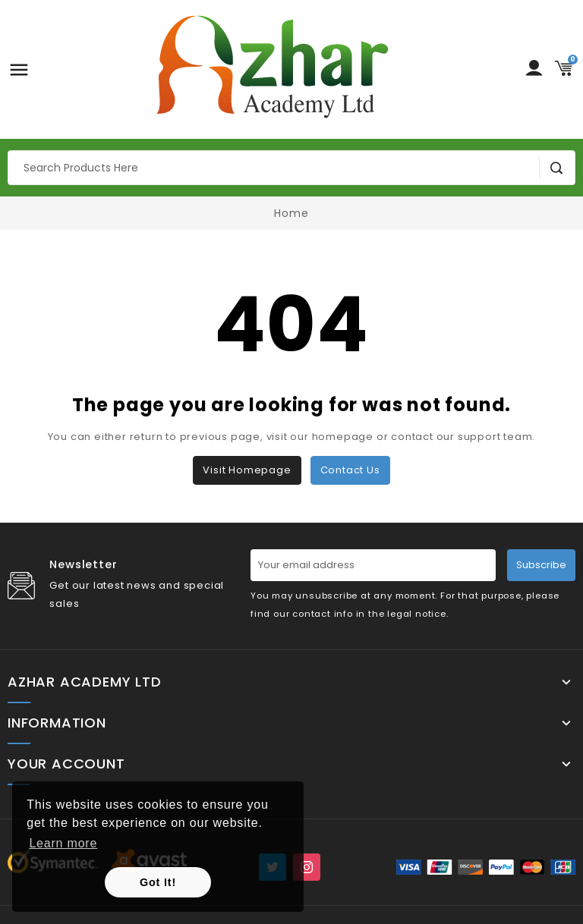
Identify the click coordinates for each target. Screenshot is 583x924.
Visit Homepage (247, 470)
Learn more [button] (63, 843)
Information (57, 723)
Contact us (350, 470)
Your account (66, 764)
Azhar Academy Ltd (85, 682)
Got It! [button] (158, 882)
